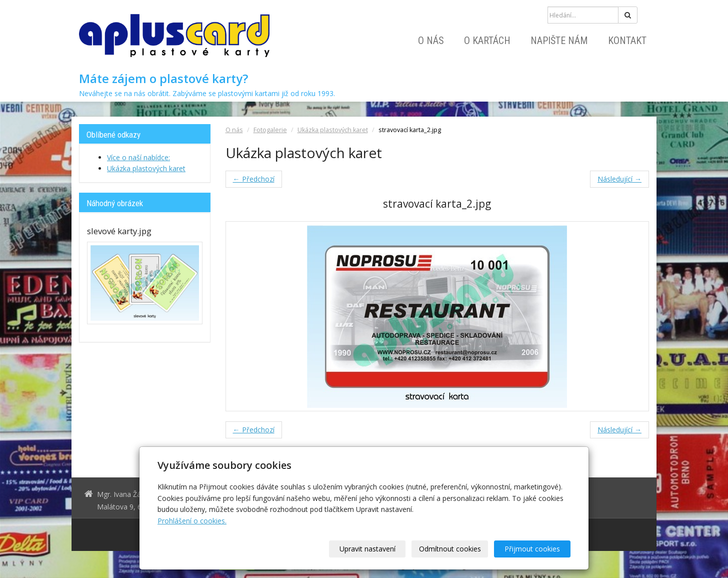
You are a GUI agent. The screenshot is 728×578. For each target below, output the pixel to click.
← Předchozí (254, 179)
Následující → (619, 179)
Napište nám (559, 41)
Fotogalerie (270, 130)
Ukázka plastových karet (333, 130)
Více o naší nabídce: (138, 157)
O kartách (487, 41)
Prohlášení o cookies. (192, 521)
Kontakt (627, 41)
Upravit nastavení (367, 549)
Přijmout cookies (532, 549)
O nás (431, 41)
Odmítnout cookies (450, 549)
